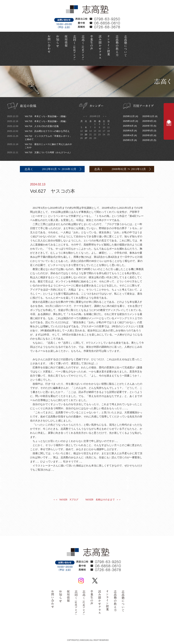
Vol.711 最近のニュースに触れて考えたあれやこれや (40, 146)
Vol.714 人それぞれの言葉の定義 (33, 126)
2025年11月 (148, 116)
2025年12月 (129, 116)
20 (86, 135)
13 (86, 131)
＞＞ (105, 116)
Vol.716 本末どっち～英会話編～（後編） (37, 116)
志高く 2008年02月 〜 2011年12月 (120, 169)
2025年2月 (128, 140)
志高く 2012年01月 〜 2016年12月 (50, 169)
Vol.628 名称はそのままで (103, 499)
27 (86, 138)
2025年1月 (148, 140)
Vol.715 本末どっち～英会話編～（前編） (37, 121)
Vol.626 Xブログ (66, 499)
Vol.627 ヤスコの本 (87, 187)
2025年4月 (128, 135)
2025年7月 (148, 126)
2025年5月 (148, 131)
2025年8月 (128, 126)
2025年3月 (148, 135)
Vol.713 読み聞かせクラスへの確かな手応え (38, 131)
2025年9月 (148, 121)
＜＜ (85, 116)
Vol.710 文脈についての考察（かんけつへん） (40, 152)
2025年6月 (128, 131)
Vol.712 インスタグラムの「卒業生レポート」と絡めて (40, 137)
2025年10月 (129, 121)
